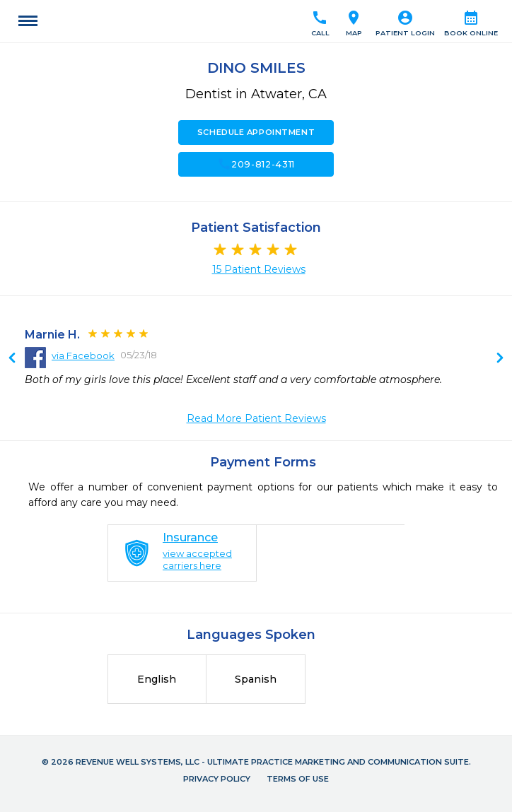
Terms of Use (298, 779)
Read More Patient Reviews (256, 418)
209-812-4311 (256, 164)
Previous (500, 359)
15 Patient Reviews (259, 269)
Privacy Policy (217, 779)
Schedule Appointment (256, 132)
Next (12, 359)
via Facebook (83, 355)
